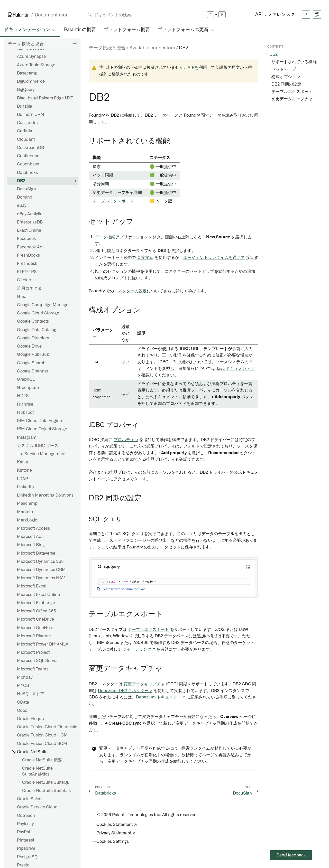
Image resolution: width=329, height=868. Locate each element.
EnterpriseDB (30, 222)
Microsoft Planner (34, 636)
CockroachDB (30, 148)
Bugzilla (25, 106)
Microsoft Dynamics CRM (41, 570)
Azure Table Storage (36, 65)
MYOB (23, 686)
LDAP (22, 479)
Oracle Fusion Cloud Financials (47, 727)
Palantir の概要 (80, 30)
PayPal (24, 832)
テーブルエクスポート (113, 201)
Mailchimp (27, 503)
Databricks (27, 173)
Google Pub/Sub (33, 354)
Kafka (22, 462)
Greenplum (28, 388)
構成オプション (286, 77)
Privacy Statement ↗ (116, 833)
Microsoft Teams (33, 669)
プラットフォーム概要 (127, 30)
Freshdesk (27, 264)
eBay (22, 206)
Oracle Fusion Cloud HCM (42, 735)
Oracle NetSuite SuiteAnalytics (37, 771)
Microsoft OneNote (35, 628)
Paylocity (25, 824)
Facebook (26, 239)
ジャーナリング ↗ (139, 649)
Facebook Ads (31, 247)
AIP (191, 68)
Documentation (52, 15)
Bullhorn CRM (31, 115)
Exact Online (29, 230)
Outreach (26, 816)
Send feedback (291, 855)
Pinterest (26, 840)
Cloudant (26, 139)
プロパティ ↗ (126, 440)
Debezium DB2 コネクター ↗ (125, 691)
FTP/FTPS (27, 272)
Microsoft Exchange (36, 603)
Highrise (25, 404)
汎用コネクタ (29, 288)
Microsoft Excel (32, 586)
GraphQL (26, 379)
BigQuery (26, 90)
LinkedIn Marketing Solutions (45, 495)
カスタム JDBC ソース (38, 446)
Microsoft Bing (31, 545)
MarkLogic (27, 520)
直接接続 (145, 258)
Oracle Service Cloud (37, 807)
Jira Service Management (41, 454)
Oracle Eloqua (30, 719)
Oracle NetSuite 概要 (42, 760)
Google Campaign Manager (43, 305)
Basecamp (27, 73)
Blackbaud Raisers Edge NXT (45, 98)
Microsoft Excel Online (38, 595)
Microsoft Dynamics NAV (41, 578)
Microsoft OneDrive (35, 619)
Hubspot (25, 413)
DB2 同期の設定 (286, 84)
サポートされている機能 (294, 62)
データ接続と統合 (107, 48)
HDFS (23, 396)
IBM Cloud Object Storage (42, 429)
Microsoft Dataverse (36, 553)
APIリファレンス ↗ (275, 15)
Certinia (25, 131)
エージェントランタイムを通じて (214, 258)
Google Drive (29, 346)
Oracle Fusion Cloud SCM (42, 744)
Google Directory (33, 338)
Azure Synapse (31, 57)
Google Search (31, 363)
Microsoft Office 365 (36, 611)
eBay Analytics (31, 214)
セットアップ (284, 69)
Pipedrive (26, 848)
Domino (25, 197)
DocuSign (26, 189)
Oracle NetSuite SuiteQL (46, 782)
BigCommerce (31, 81)
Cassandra (27, 123)
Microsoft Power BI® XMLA (43, 644)
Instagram (27, 437)
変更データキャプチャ (144, 684)
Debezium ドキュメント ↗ (161, 697)
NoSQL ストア (31, 694)
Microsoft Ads (30, 537)
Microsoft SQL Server (37, 661)
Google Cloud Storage (38, 313)
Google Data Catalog (37, 330)
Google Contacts (33, 321)
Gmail (23, 297)
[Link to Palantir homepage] (18, 15)
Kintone (24, 470)
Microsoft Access (33, 528)
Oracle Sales (29, 799)
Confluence (28, 156)
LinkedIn (25, 487)
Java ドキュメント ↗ (235, 369)
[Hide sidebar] (75, 43)
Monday (25, 677)
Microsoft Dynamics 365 (40, 562)
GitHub (24, 280)
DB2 (21, 181)
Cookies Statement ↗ (117, 825)
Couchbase (28, 164)
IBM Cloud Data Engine (39, 421)
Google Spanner (33, 371)
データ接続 (105, 237)
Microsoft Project (33, 652)
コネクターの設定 (130, 291)
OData (23, 702)
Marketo (25, 512)
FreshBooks (28, 255)
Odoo (22, 711)
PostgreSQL (28, 857)
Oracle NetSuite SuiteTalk (47, 791)
